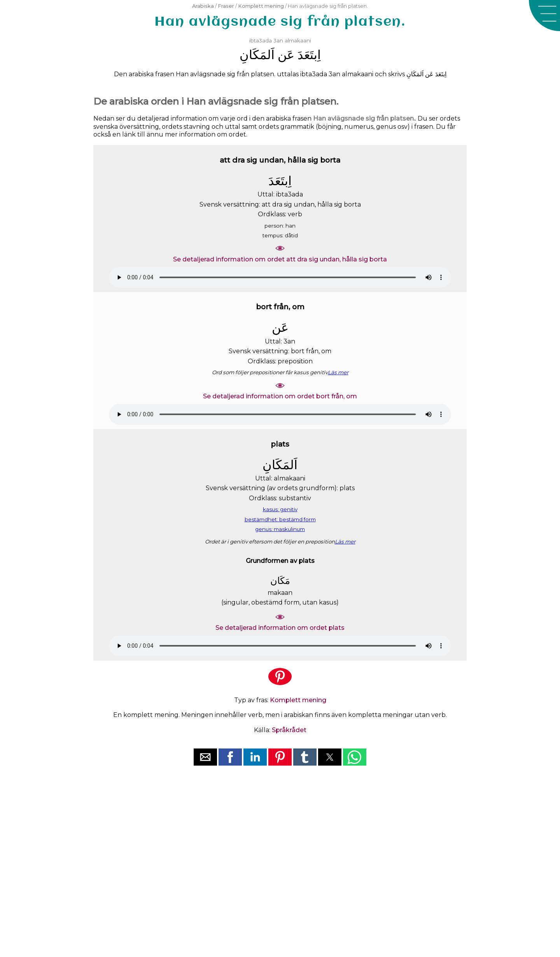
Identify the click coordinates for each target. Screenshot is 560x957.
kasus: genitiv (280, 509)
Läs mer (338, 372)
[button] (544, 16)
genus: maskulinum (280, 529)
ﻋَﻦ (286, 55)
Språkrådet (289, 730)
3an (278, 40)
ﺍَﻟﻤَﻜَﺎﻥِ (257, 55)
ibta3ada (261, 40)
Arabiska (203, 6)
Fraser (226, 6)
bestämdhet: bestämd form (280, 519)
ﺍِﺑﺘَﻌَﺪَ (309, 55)
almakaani (298, 40)
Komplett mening (261, 6)
